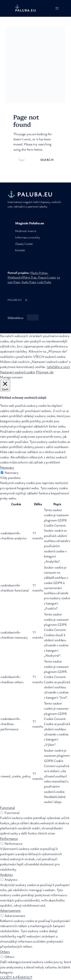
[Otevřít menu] (57, 8)
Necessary (12, 472)
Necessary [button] (7, 467)
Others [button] (5, 952)
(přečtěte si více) (58, 367)
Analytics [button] (6, 874)
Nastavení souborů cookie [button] (18, 372)
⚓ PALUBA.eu (26, 8)
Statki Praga (29, 282)
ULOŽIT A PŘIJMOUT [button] (16, 977)
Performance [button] (9, 838)
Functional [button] (7, 808)
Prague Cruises (47, 277)
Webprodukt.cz (15, 317)
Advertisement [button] (10, 910)
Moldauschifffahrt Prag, (23, 277)
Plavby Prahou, (39, 273)
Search (47, 160)
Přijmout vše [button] (45, 372)
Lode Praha (44, 282)
